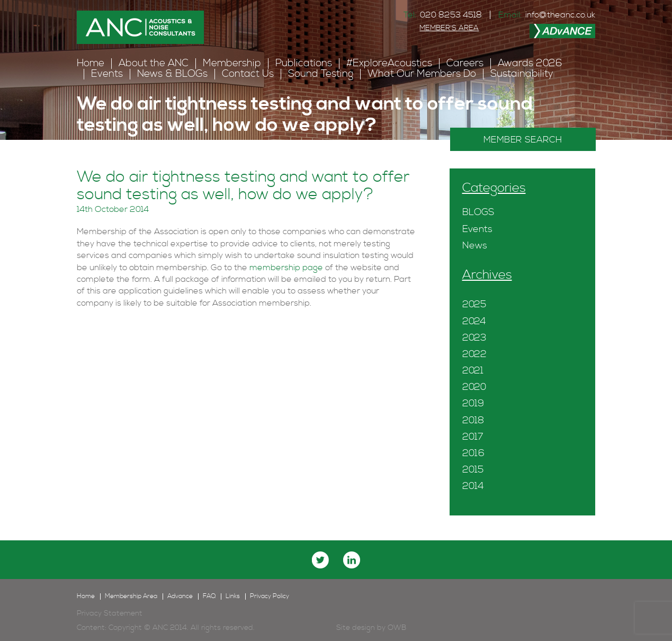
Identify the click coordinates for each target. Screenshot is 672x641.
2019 (473, 403)
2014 (473, 486)
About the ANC (154, 63)
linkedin (352, 560)
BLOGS (478, 212)
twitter (320, 560)
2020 (474, 387)
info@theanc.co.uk (560, 15)
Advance (180, 597)
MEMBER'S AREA (449, 28)
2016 (473, 453)
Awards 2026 (530, 63)
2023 (474, 338)
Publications (304, 63)
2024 (474, 321)
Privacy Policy (270, 597)
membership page (286, 268)
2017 (473, 437)
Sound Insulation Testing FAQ (223, 149)
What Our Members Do (422, 74)
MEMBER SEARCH (523, 140)
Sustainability (522, 74)
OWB (397, 628)
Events (107, 74)
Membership (232, 63)
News (475, 246)
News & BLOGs (172, 74)
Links (233, 597)
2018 (473, 420)
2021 (473, 371)
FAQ (158, 149)
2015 (473, 470)
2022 (474, 354)
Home (91, 63)
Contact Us (248, 74)
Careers (465, 63)
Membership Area (131, 597)
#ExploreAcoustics (389, 63)
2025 (474, 304)
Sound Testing (321, 74)
